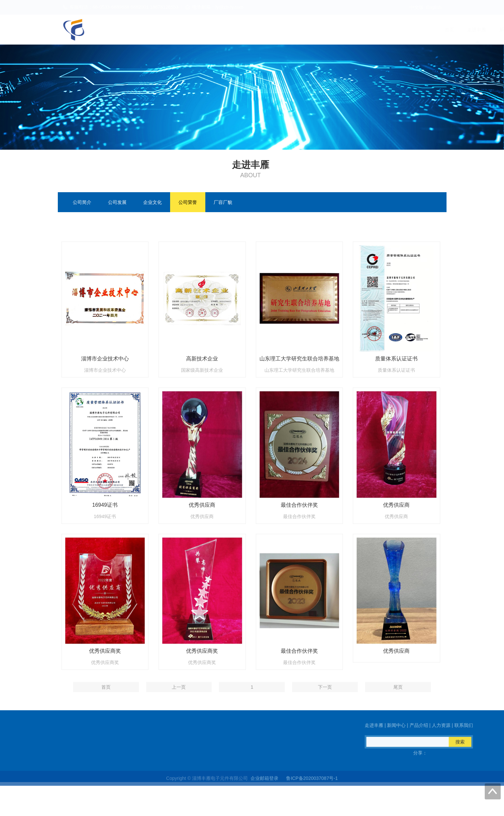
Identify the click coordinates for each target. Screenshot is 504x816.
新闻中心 (337, 30)
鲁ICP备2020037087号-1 (312, 783)
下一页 (325, 693)
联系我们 (433, 30)
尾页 (398, 693)
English (434, 7)
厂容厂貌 (223, 203)
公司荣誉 (188, 203)
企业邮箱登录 (264, 783)
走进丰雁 (305, 30)
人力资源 (401, 30)
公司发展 (117, 203)
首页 (278, 30)
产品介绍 (369, 30)
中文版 (417, 7)
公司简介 (82, 203)
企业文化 (152, 203)
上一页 (179, 693)
